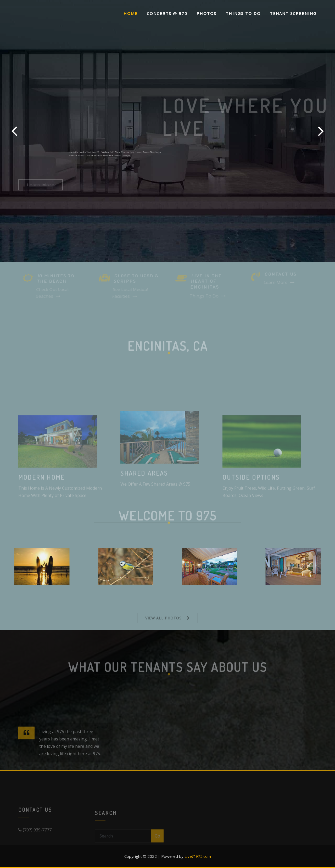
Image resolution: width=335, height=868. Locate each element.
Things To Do (243, 13)
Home (131, 13)
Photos (206, 13)
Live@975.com (198, 856)
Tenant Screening (293, 13)
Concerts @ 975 (167, 13)
